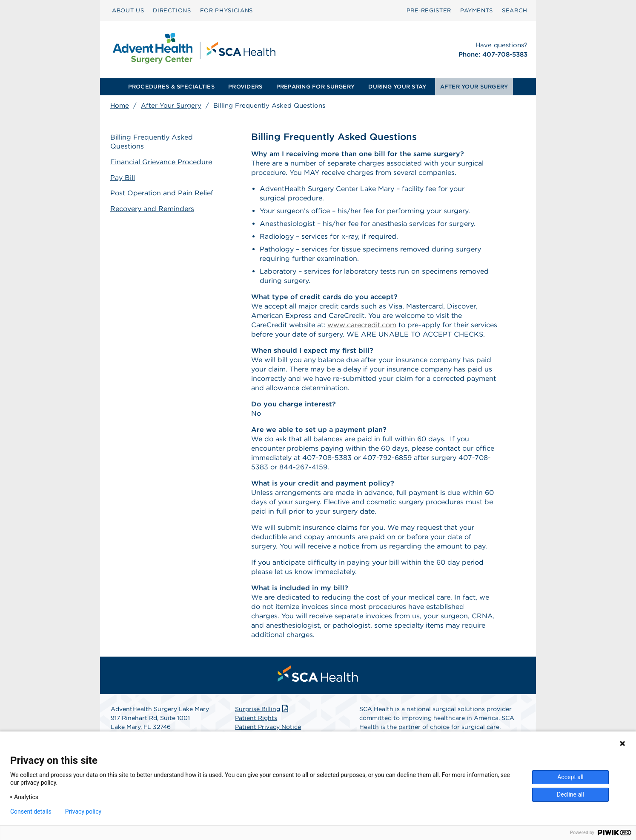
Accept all (570, 777)
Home (120, 106)
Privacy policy (83, 811)
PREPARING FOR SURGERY (315, 87)
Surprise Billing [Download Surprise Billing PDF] (262, 709)
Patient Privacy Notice (268, 727)
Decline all (570, 794)
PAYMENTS (477, 10)
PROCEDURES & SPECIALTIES (171, 87)
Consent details (31, 811)
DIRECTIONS (172, 10)
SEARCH (515, 10)
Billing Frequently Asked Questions (152, 142)
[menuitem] (128, 11)
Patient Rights (256, 718)
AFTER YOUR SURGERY (474, 87)
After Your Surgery (171, 106)
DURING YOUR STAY (397, 87)
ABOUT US (128, 10)
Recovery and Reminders (152, 209)
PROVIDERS (245, 87)
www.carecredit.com (362, 325)
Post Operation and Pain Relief (162, 193)
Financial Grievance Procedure (161, 162)
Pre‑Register (429, 10)
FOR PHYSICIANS (226, 10)
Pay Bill (123, 178)
